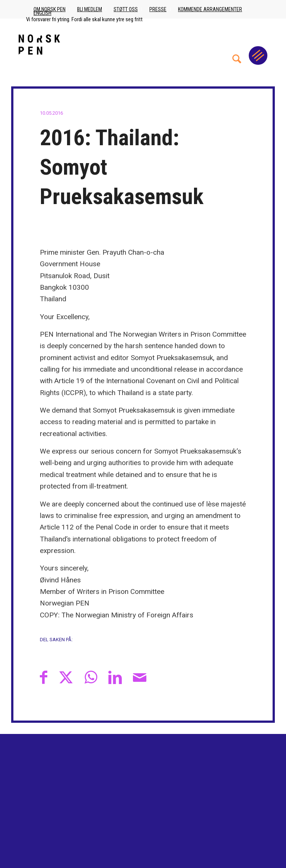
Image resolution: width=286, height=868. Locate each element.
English (42, 13)
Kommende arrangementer (210, 9)
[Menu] (258, 55)
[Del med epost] (140, 677)
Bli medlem (90, 9)
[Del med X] (66, 677)
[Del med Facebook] (44, 677)
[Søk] (237, 44)
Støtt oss (126, 9)
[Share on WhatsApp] (91, 677)
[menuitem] (237, 44)
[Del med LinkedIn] (115, 677)
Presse (158, 9)
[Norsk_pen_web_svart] (39, 44)
